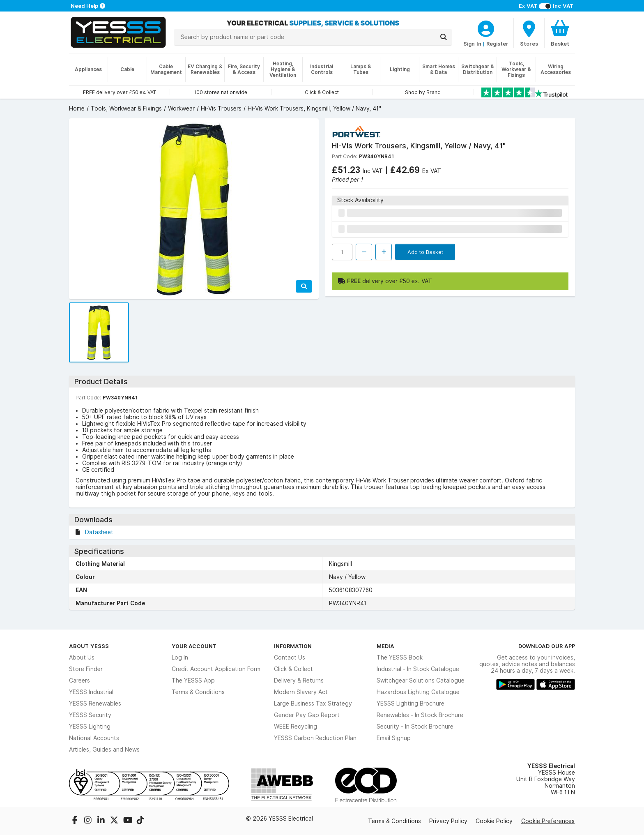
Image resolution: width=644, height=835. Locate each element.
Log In (180, 657)
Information (293, 646)
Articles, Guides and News (104, 750)
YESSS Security (90, 715)
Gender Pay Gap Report (307, 715)
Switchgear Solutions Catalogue (421, 680)
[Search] (444, 37)
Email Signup (394, 738)
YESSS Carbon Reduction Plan (315, 738)
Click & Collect (293, 669)
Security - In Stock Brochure (415, 727)
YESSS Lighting (90, 727)
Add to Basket (425, 252)
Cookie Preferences (548, 821)
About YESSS (89, 646)
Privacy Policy (448, 821)
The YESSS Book (400, 657)
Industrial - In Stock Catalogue (418, 669)
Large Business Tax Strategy (313, 704)
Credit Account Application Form (216, 669)
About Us (82, 657)
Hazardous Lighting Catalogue (418, 692)
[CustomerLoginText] (486, 28)
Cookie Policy (494, 821)
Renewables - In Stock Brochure (420, 715)
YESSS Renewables (95, 704)
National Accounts (94, 738)
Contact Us (290, 657)
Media (385, 646)
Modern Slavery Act (301, 692)
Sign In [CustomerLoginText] (472, 44)
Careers (79, 680)
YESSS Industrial (91, 692)
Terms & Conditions (198, 692)
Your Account (194, 646)
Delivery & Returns (299, 680)
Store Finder (86, 669)
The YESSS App (193, 680)
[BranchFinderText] (529, 33)
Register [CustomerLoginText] (497, 44)
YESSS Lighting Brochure (411, 704)
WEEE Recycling (296, 727)
